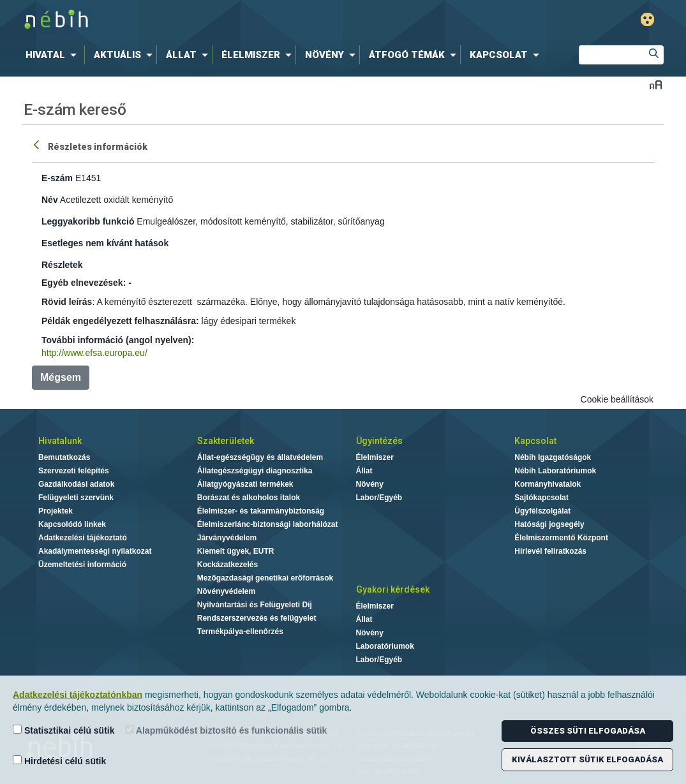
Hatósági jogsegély (549, 524)
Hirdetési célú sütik (59, 761)
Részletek (62, 265)
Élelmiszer (375, 457)
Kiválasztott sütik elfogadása (587, 759)
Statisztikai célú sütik (64, 730)
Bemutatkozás (64, 457)
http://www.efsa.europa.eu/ (94, 353)
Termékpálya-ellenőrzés (240, 632)
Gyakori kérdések (393, 589)
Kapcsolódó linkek (72, 524)
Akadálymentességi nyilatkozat (95, 551)
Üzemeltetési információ (82, 565)
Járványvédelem (227, 538)
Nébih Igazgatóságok (553, 457)
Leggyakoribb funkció (88, 221)
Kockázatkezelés (227, 565)
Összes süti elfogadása (588, 731)
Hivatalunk (60, 441)
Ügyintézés (379, 441)
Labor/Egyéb (379, 498)
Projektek (56, 511)
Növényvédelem (226, 591)
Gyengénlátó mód (647, 19)
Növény (370, 484)
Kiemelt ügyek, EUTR (236, 551)
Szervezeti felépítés (74, 471)
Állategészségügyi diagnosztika (255, 471)
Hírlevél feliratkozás (550, 551)
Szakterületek (226, 441)
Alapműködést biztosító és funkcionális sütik (226, 730)
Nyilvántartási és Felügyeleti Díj (255, 605)
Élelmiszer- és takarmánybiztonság (261, 511)
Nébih (207, 20)
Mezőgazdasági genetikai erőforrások (265, 578)
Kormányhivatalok (548, 484)
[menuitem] (54, 55)
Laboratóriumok (385, 646)
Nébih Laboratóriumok (555, 471)
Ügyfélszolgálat (542, 511)
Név (50, 200)
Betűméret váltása (656, 85)
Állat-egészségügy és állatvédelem (260, 457)
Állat (364, 471)
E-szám (57, 178)
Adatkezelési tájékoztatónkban (78, 695)
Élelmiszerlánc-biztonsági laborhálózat (268, 524)
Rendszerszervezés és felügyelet (257, 618)
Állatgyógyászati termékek (245, 484)
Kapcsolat (535, 441)
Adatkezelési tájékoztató (83, 538)
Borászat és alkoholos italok (249, 498)
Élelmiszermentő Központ (561, 538)
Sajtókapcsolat (541, 498)
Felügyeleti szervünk (76, 498)
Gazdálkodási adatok (76, 484)
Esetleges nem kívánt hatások (105, 243)
